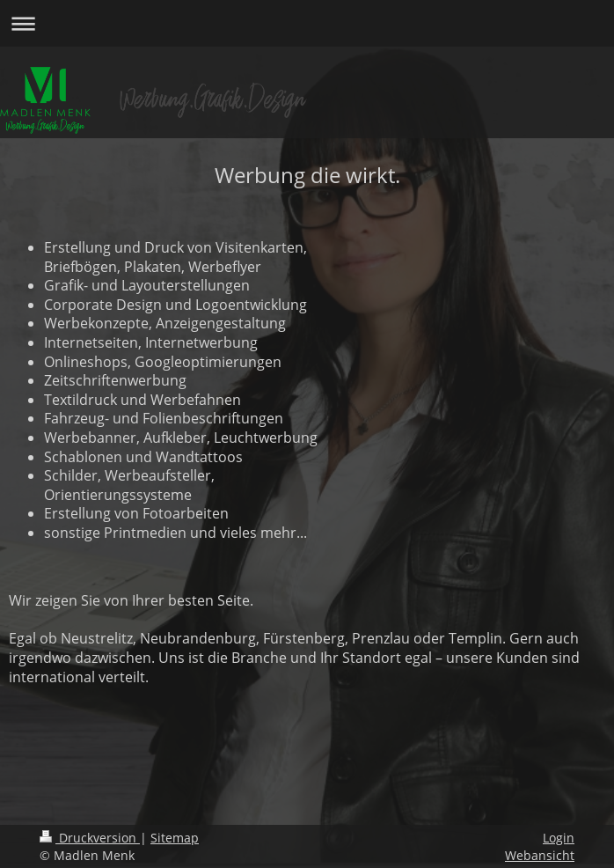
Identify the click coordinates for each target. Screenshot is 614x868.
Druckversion (90, 838)
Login (559, 838)
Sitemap (175, 838)
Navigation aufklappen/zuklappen (307, 23)
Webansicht (540, 855)
